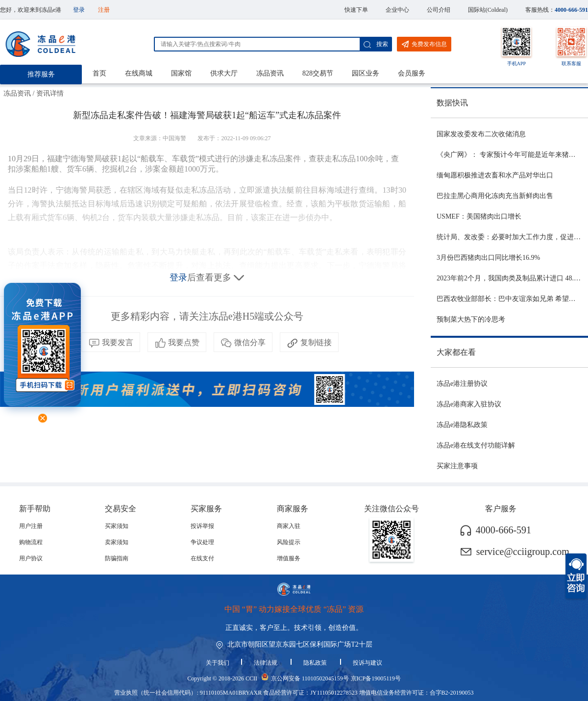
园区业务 (366, 73)
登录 (79, 10)
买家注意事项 (457, 466)
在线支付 (202, 558)
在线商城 (139, 73)
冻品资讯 (270, 73)
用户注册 (31, 526)
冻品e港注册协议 (462, 384)
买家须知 (117, 526)
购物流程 (31, 542)
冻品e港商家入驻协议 (469, 404)
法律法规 (266, 663)
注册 (104, 10)
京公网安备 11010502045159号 (310, 678)
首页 (99, 73)
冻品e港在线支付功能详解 (476, 445)
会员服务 (412, 73)
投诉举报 (202, 526)
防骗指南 (117, 558)
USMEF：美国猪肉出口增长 (479, 216)
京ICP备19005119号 (376, 678)
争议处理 (202, 542)
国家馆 (181, 73)
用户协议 (31, 558)
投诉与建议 (367, 663)
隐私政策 (316, 663)
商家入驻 (289, 526)
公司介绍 (439, 10)
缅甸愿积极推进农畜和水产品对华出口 (495, 175)
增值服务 (289, 558)
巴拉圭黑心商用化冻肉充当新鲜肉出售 (495, 196)
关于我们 (218, 663)
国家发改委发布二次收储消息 (481, 134)
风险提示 (289, 542)
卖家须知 (117, 542)
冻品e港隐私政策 (462, 425)
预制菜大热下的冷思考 (471, 319)
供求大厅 (224, 73)
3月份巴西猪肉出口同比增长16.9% (488, 258)
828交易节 (318, 73)
